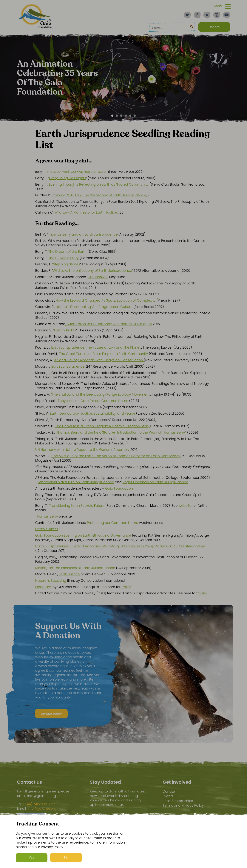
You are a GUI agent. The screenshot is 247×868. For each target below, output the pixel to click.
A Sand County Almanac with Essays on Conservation (99, 360)
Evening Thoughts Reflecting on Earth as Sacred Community (99, 184)
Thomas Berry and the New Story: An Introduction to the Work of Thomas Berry (121, 432)
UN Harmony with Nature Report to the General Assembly (82, 450)
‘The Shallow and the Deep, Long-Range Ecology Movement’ (101, 394)
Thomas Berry (47, 516)
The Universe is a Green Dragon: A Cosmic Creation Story (103, 426)
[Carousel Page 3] (121, 116)
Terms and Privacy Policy (183, 805)
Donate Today (49, 715)
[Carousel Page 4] (126, 116)
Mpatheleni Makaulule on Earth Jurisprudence (76, 482)
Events (168, 796)
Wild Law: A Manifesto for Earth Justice (86, 212)
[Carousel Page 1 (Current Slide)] (112, 116)
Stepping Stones (67, 264)
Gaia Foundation (119, 488)
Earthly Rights (65, 330)
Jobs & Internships (178, 801)
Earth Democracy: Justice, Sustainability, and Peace (93, 413)
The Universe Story (64, 258)
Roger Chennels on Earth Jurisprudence (155, 482)
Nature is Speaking (51, 581)
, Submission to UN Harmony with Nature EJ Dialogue (109, 324)
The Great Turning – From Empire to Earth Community (104, 354)
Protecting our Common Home (112, 523)
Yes (32, 857)
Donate (169, 791)
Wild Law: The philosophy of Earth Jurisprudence (92, 271)
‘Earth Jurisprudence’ (68, 366)
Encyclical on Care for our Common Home (93, 401)
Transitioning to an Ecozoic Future (77, 506)
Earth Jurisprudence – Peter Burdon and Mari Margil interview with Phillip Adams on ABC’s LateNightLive (120, 546)
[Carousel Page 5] (130, 116)
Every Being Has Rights (67, 178)
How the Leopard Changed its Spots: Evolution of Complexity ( (107, 300)
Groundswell (98, 277)
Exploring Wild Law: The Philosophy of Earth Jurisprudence (99, 195)
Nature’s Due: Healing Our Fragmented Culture (95, 307)
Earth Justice (69, 574)
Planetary (43, 587)
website (185, 506)
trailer (126, 587)
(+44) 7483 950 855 (39, 804)
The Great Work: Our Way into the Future (76, 172)
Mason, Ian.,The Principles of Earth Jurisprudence (75, 568)
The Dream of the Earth (68, 252)
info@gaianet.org (42, 809)
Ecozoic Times (47, 529)
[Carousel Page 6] (135, 116)
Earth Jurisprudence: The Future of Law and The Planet (96, 347)
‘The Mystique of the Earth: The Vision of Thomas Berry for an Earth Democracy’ (116, 456)
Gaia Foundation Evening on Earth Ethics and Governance (83, 535)
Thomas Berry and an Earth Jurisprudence (83, 234)
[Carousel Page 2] (117, 116)
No (66, 857)
